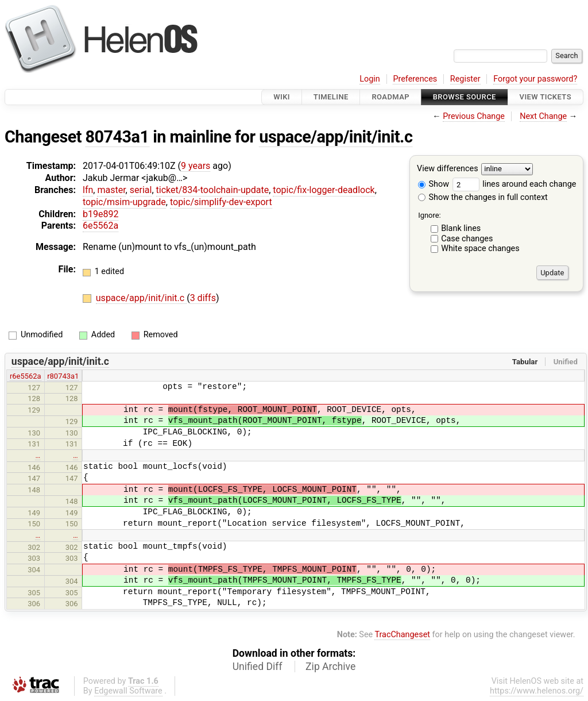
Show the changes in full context (483, 197)
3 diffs (203, 298)
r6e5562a (26, 376)
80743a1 (117, 137)
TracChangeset (402, 635)
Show (434, 184)
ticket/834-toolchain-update (213, 190)
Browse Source (465, 97)
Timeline (331, 97)
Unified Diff (258, 667)
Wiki (282, 97)
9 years (196, 166)
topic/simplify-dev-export (221, 202)
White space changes (480, 249)
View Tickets (546, 97)
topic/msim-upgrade (124, 202)
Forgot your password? (535, 79)
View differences (448, 169)
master (111, 190)
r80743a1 (63, 376)
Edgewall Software (128, 691)
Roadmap (390, 97)
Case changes (467, 239)
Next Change (543, 116)
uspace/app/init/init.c (336, 137)
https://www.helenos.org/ (537, 691)
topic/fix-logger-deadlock (324, 190)
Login (370, 79)
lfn (88, 190)
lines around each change (514, 184)
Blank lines (461, 228)
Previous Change (474, 116)
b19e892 (100, 214)
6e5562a (100, 226)
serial (141, 190)
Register (465, 79)
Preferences (415, 79)
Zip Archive (330, 667)
